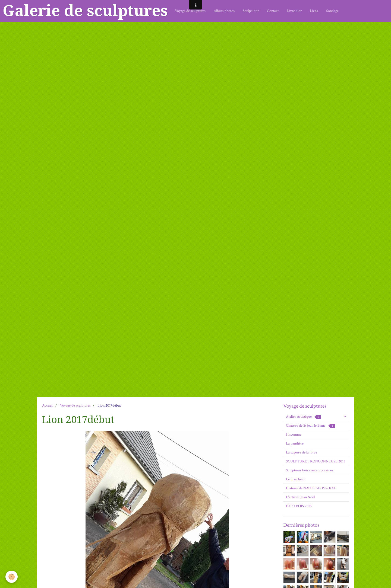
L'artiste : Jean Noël (300, 497)
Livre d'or (294, 11)
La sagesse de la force (302, 452)
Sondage (332, 11)
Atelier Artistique (304, 417)
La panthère (295, 443)
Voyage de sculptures (190, 11)
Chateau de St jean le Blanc (310, 426)
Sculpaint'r (251, 11)
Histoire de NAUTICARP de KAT (311, 488)
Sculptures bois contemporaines (310, 470)
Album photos (224, 11)
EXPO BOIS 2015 (299, 506)
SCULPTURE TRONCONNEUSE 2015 (316, 461)
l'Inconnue (294, 434)
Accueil (48, 405)
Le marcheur (295, 479)
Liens (314, 11)
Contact (273, 11)
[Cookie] (12, 577)
